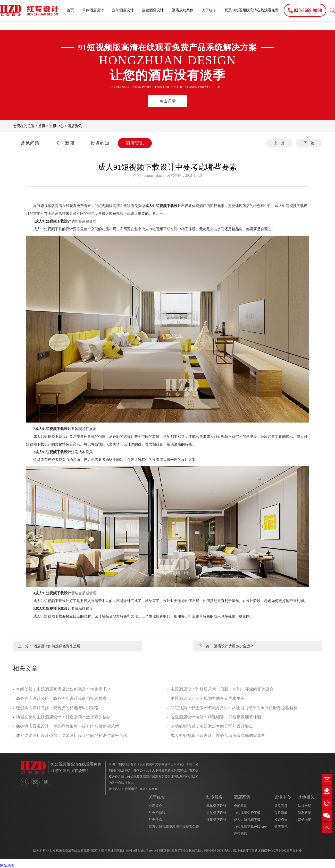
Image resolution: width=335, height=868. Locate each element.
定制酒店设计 (123, 10)
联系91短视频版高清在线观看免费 (252, 10)
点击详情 (167, 101)
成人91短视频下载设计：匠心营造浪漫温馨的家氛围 (218, 736)
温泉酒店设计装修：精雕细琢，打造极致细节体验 (216, 717)
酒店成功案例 (183, 10)
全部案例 (240, 806)
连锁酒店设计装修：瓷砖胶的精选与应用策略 (57, 708)
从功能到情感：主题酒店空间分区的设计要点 (212, 726)
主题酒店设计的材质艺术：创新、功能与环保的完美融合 (222, 689)
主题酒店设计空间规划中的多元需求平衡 (208, 698)
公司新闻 (65, 143)
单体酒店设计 (93, 10)
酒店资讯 (75, 126)
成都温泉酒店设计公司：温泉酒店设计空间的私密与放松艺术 (72, 736)
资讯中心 (56, 126)
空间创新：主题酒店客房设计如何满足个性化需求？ (63, 689)
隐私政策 (305, 813)
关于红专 (209, 10)
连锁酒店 (240, 834)
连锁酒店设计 (153, 10)
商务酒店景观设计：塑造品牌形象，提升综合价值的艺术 (68, 726)
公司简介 (155, 806)
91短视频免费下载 (247, 813)
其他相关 (306, 797)
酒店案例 (242, 797)
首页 (70, 10)
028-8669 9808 (213, 850)
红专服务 (215, 797)
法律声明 (305, 806)
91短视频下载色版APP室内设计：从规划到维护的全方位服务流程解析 (234, 708)
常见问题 (30, 143)
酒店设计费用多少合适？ (234, 646)
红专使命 (155, 820)
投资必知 (100, 143)
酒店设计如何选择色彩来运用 (57, 646)
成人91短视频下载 (247, 820)
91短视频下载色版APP (250, 827)
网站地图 (305, 820)
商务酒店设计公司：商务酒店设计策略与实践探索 (61, 698)
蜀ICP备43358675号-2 (173, 850)
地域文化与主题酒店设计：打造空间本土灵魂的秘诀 (63, 717)
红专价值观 (157, 813)
